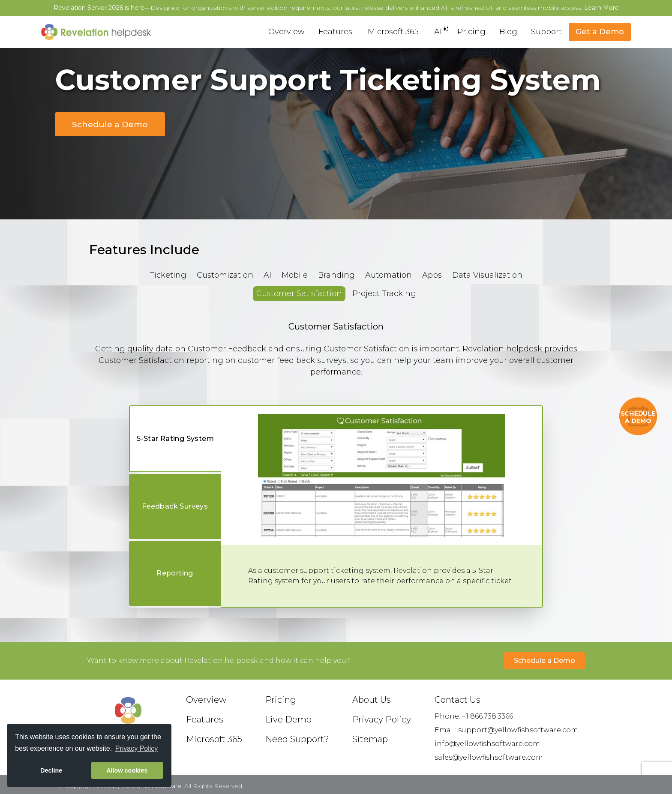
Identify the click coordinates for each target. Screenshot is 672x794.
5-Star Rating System (175, 439)
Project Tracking (384, 294)
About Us (372, 700)
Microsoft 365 (393, 32)
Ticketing (168, 275)
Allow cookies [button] (127, 770)
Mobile (295, 275)
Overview (286, 32)
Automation (388, 275)
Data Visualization (487, 275)
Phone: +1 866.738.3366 (474, 716)
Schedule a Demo (110, 124)
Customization (225, 275)
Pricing (471, 32)
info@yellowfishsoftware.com (487, 744)
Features (335, 32)
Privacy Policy (382, 719)
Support (546, 32)
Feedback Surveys (175, 506)
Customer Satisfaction (299, 294)
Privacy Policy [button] (137, 748)
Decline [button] (51, 770)
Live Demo (288, 719)
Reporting (175, 573)
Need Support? (297, 739)
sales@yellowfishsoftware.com (489, 757)
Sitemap (370, 739)
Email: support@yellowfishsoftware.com (506, 730)
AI (438, 31)
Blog (508, 32)
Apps (432, 275)
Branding (336, 275)
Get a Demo (600, 32)
